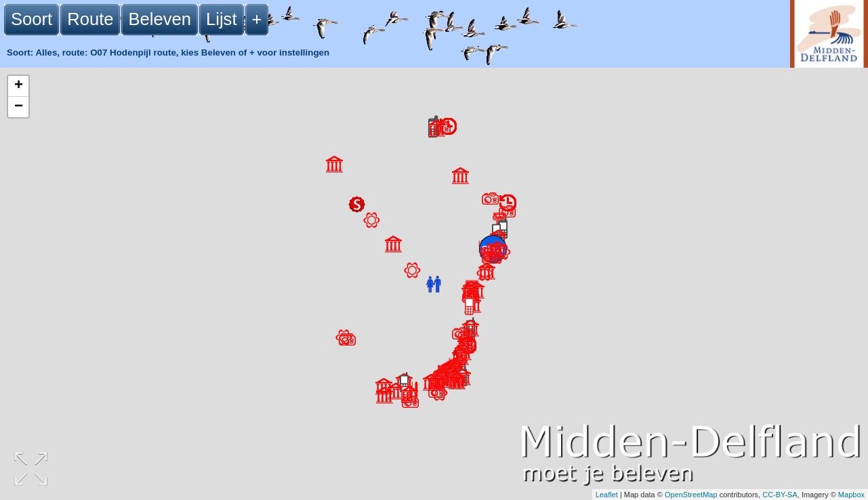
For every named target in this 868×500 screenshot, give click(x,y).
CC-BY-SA (780, 495)
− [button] (19, 107)
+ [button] (19, 86)
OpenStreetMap (691, 495)
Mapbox (851, 495)
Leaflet (607, 495)
